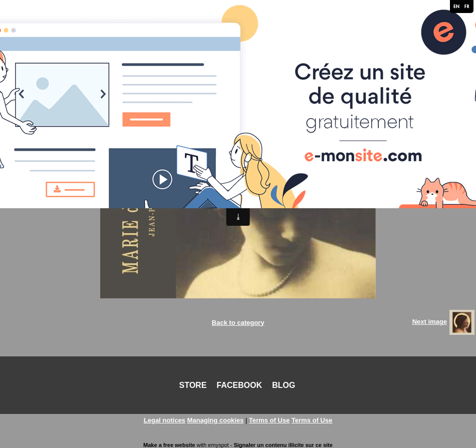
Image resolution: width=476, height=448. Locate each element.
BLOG (284, 385)
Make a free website (169, 445)
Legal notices (165, 420)
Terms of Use (269, 420)
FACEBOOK (239, 385)
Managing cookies (215, 420)
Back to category (238, 323)
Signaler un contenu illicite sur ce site (283, 445)
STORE (193, 385)
